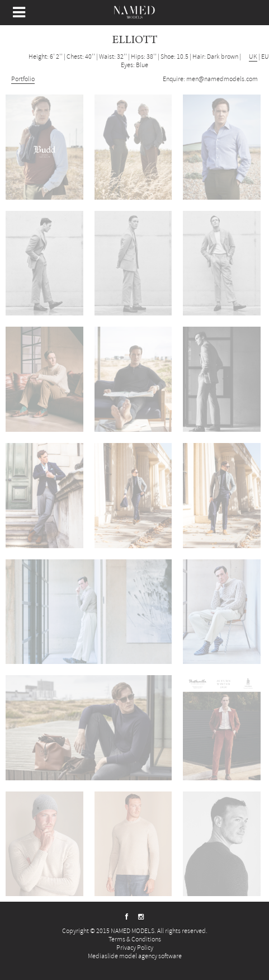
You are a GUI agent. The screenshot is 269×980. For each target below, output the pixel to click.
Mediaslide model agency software (135, 956)
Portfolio (23, 79)
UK (253, 57)
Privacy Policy (135, 948)
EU (265, 57)
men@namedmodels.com (222, 79)
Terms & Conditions (135, 939)
